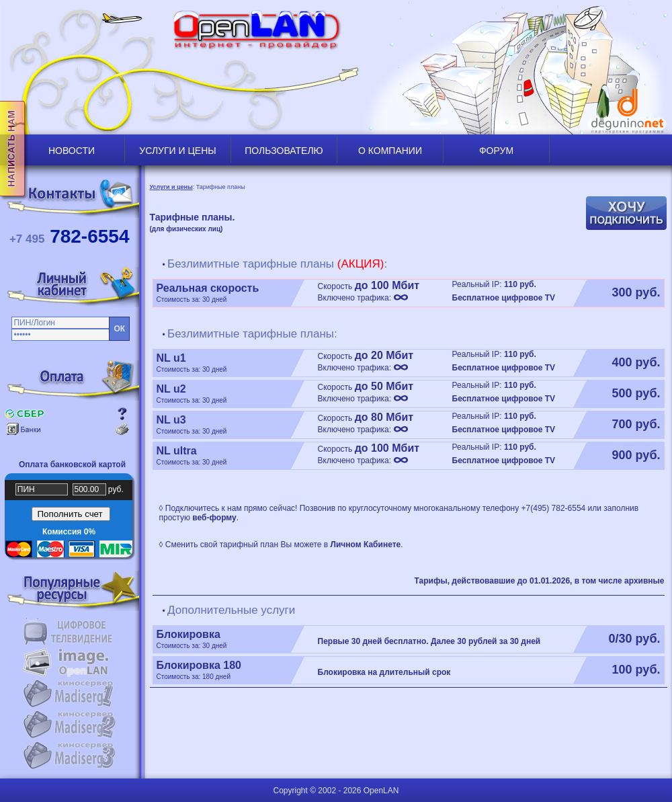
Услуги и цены (171, 187)
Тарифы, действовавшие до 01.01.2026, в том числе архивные (539, 581)
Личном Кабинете (366, 545)
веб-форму (214, 518)
